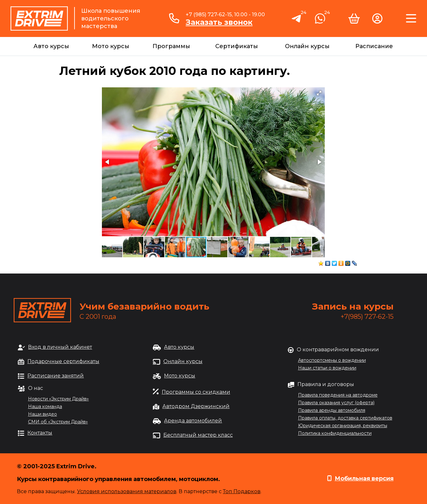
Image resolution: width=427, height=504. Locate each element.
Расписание (374, 46)
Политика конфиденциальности (335, 433)
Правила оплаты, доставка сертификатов (345, 418)
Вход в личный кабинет (60, 347)
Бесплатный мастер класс (198, 435)
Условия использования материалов (127, 491)
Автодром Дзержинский (196, 406)
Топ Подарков (242, 491)
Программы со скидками (196, 392)
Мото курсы (111, 46)
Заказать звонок (219, 22)
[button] (319, 93)
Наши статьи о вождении (327, 368)
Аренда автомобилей (193, 421)
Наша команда (45, 406)
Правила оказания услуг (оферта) (336, 403)
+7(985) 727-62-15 (367, 317)
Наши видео (43, 414)
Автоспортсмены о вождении (332, 360)
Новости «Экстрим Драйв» (58, 399)
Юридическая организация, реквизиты (343, 426)
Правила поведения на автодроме (338, 395)
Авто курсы (51, 46)
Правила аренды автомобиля (332, 410)
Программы (171, 46)
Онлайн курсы (307, 46)
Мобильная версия (364, 478)
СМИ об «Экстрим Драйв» (58, 422)
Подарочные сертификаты (63, 361)
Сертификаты (237, 46)
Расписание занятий (56, 376)
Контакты (40, 433)
